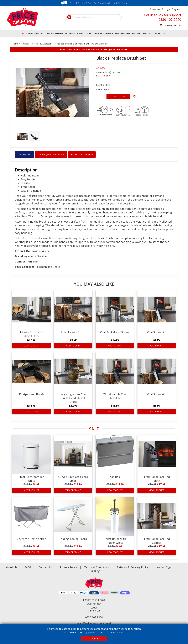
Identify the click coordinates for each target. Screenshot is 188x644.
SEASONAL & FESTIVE (147, 34)
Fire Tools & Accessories (42, 44)
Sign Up (177, 9)
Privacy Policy (69, 567)
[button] (19, 120)
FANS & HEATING (36, 34)
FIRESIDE (50, 34)
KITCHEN (59, 34)
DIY (134, 34)
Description (24, 154)
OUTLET (162, 34)
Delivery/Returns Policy (51, 154)
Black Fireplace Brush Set (96, 44)
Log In (168, 9)
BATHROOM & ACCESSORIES (78, 34)
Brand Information (82, 154)
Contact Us (46, 567)
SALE (24, 34)
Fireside (25, 44)
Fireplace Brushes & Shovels (69, 44)
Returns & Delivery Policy (133, 567)
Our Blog (94, 571)
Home (15, 44)
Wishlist (156, 9)
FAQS (28, 567)
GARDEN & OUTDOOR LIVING (117, 34)
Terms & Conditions (101, 567)
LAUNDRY (97, 34)
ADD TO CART (118, 97)
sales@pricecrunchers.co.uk (94, 623)
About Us (12, 567)
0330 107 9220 (170, 19)
